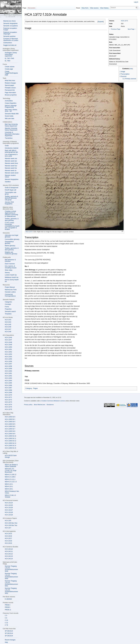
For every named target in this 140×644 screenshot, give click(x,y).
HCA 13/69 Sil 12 (10, 441)
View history (104, 8)
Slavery (7, 273)
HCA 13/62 (8, 376)
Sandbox (8, 182)
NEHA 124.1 (9, 486)
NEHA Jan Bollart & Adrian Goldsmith (11, 466)
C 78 (6, 625)
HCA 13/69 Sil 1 (10, 419)
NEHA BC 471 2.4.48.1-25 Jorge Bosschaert (11, 470)
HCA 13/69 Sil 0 (10, 417)
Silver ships (9, 270)
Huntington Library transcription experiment (11, 54)
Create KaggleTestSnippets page (11, 73)
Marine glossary (10, 246)
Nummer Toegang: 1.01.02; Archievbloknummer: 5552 (11, 591)
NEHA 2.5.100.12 (10, 475)
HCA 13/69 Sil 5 (10, 424)
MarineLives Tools (11, 290)
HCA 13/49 (8, 345)
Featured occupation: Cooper (10, 29)
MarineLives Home (9, 21)
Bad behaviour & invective (10, 261)
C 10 (6, 620)
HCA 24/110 (9, 549)
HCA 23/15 (8, 534)
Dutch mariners (10, 264)
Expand (101, 22)
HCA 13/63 (8, 378)
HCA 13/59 (8, 369)
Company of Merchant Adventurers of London (11, 40)
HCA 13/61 (8, 373)
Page (24, 8)
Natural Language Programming (11, 106)
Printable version (10, 88)
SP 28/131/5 (9, 636)
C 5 (6, 616)
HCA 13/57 (8, 364)
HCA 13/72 (124, 21)
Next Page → (132, 29)
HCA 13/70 (8, 395)
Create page (9, 69)
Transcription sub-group (11, 193)
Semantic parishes (9, 36)
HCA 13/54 (8, 357)
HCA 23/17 (8, 538)
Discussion (32, 8)
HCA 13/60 (8, 371)
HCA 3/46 (8, 327)
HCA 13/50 (8, 347)
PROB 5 (7, 607)
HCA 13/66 (8, 385)
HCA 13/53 (8, 354)
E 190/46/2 (8, 599)
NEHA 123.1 (9, 484)
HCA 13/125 (9, 505)
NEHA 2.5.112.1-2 (11, 482)
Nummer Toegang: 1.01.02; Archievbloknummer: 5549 (11, 569)
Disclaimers (50, 405)
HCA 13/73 (8, 402)
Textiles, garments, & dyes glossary (12, 220)
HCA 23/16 (8, 536)
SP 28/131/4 (9, 633)
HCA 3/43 (8, 320)
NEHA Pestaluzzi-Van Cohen (12, 492)
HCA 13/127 (9, 510)
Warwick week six (11, 171)
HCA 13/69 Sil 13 (10, 443)
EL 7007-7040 (9, 58)
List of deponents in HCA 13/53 (11, 155)
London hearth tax (11, 275)
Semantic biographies (10, 23)
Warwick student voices (10, 176)
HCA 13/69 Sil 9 (10, 434)
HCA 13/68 (8, 390)
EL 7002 (7, 61)
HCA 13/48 (8, 342)
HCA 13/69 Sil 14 (10, 446)
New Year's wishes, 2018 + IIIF (11, 111)
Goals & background (11, 188)
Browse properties (11, 95)
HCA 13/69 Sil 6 (10, 426)
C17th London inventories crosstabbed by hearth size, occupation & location (12, 226)
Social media (9, 116)
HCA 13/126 (9, 508)
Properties (8, 309)
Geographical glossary (9, 242)
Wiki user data (9, 118)
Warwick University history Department (11, 129)
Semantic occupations (10, 26)
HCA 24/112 (9, 554)
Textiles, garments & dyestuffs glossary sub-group (11, 198)
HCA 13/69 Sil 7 (10, 429)
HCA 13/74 (8, 405)
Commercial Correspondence (10, 295)
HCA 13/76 (8, 409)
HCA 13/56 (8, 361)
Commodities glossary (12, 239)
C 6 (6, 618)
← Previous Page (115, 29)
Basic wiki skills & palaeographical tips (11, 151)
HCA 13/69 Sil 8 (10, 431)
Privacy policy (28, 405)
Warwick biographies (12, 179)
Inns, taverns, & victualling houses (11, 267)
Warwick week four (11, 166)
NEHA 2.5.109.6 (10, 477)
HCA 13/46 (8, 338)
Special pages (9, 85)
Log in (136, 2)
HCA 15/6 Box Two (11, 525)
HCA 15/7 (8, 528)
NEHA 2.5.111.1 (10, 479)
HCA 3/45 (8, 325)
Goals (7, 146)
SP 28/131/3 (9, 631)
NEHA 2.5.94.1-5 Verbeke (10, 496)
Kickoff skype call (10, 190)
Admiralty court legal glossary (11, 236)
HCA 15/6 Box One (11, 523)
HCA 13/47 (8, 340)
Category (29, 388)
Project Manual (10, 287)
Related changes (10, 83)
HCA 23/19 (8, 543)
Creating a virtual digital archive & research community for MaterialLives (11, 214)
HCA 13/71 (8, 397)
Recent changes (10, 640)
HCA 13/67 (8, 388)
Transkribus (9, 138)
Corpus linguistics (11, 103)
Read (78, 8)
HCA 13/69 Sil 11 (10, 438)
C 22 (6, 623)
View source (94, 8)
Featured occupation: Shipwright (10, 33)
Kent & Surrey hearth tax (12, 281)
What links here (10, 81)
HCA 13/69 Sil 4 (10, 422)
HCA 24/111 (9, 551)
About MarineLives (40, 405)
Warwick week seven (12, 173)
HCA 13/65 (8, 383)
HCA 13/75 (8, 407)
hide (131, 69)
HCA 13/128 (9, 512)
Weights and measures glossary (11, 253)
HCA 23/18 (8, 541)
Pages (35, 388)
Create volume (10, 67)
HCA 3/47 (8, 329)
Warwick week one (11, 159)
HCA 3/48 (8, 332)
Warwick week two (11, 161)
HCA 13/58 (8, 366)
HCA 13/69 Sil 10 (10, 436)
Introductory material (11, 148)
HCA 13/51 (8, 349)
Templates (8, 314)
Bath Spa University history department (11, 125)
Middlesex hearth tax (12, 277)
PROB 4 (7, 605)
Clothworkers (8, 43)
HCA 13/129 (9, 515)
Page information (10, 93)
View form (85, 8)
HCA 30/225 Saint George (11, 456)
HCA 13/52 (8, 352)
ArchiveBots (9, 101)
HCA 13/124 (9, 503)
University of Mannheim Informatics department (12, 134)
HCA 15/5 (8, 521)
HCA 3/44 (8, 322)
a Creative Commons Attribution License (53, 401)
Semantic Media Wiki (12, 114)
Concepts (8, 304)
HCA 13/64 (8, 381)
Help (6, 642)
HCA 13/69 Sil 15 (10, 448)
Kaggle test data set (10, 45)
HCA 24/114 (9, 559)
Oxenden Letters (10, 292)
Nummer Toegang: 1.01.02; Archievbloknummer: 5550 (11, 576)
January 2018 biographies (9, 203)
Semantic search (10, 312)
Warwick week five (11, 168)
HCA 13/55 (8, 359)
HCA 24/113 (9, 556)
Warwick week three (11, 163)
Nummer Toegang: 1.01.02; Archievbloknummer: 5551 (11, 583)
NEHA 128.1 (9, 489)
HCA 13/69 (8, 393)
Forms (7, 307)
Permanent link (10, 90)
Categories (8, 302)
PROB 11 (8, 610)
